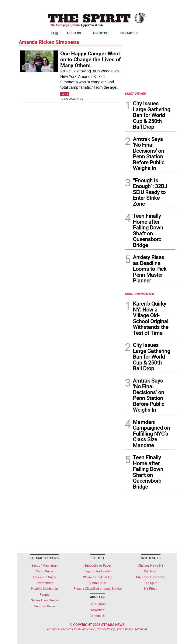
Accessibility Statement (132, 629)
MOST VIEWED (135, 94)
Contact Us (129, 33)
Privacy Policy (106, 629)
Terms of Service (84, 629)
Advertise (101, 33)
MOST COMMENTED (139, 294)
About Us (74, 33)
